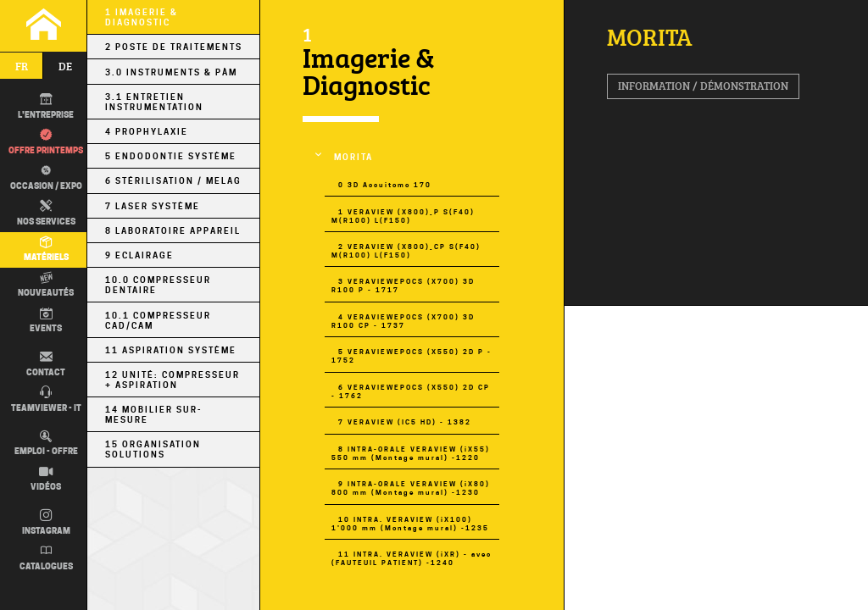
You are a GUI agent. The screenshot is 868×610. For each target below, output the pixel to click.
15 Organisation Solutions (153, 449)
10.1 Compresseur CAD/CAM (158, 320)
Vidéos (46, 480)
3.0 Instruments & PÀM (171, 72)
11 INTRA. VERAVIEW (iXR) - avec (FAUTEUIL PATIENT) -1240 (412, 558)
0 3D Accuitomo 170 (385, 185)
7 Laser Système (153, 206)
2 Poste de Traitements (174, 47)
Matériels (46, 250)
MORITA (353, 157)
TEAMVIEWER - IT (46, 400)
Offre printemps (46, 142)
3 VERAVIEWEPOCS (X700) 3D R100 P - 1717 (403, 286)
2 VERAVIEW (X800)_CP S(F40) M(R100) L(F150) (406, 251)
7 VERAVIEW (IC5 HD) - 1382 (405, 422)
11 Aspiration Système (171, 350)
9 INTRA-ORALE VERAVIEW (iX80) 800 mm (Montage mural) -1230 (411, 488)
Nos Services (46, 213)
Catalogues (46, 558)
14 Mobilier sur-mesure (153, 414)
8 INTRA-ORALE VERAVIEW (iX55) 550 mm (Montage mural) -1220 (411, 453)
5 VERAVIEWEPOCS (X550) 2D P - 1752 (412, 356)
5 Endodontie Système (171, 156)
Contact (46, 364)
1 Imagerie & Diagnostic (142, 17)
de (65, 66)
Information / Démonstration (703, 86)
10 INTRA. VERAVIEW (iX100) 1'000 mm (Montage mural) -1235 (410, 524)
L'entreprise (46, 107)
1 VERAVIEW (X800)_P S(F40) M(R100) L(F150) (403, 216)
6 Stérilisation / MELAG (173, 180)
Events (46, 321)
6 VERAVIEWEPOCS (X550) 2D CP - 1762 (411, 391)
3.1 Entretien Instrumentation (154, 102)
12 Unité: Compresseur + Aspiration (172, 380)
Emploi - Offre (46, 444)
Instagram (46, 523)
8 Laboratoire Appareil (173, 230)
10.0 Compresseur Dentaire (158, 285)
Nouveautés (46, 286)
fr (22, 66)
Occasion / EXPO (45, 177)
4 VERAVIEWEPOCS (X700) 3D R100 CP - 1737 (403, 321)
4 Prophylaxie (147, 131)
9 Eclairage (139, 255)
